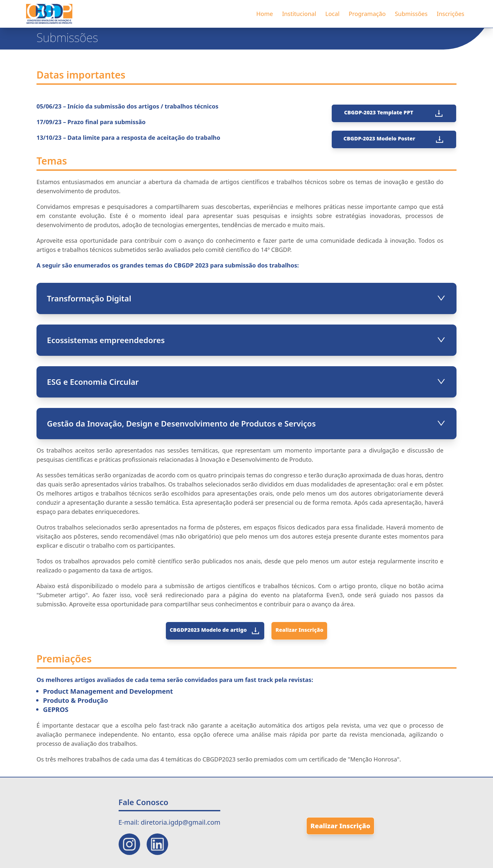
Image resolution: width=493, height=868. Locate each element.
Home (264, 14)
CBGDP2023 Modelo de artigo (215, 631)
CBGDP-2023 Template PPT (394, 113)
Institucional (299, 14)
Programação (367, 14)
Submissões (411, 14)
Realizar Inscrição (299, 630)
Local (332, 14)
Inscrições (450, 14)
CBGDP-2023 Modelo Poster (394, 139)
